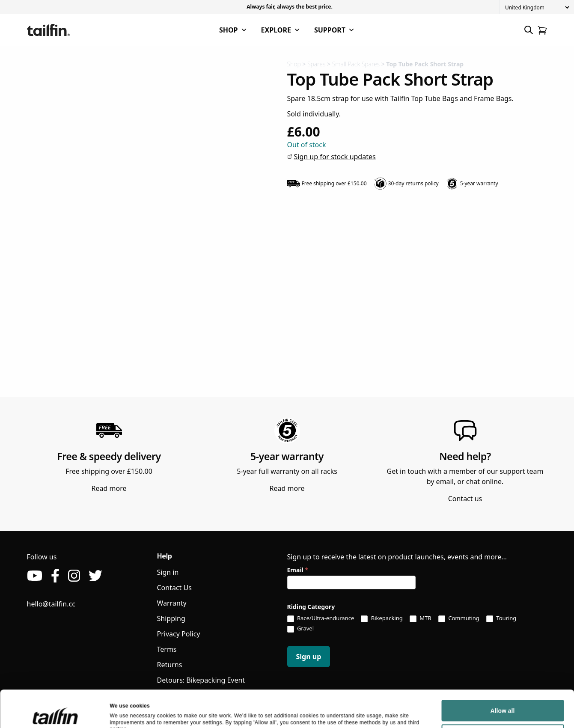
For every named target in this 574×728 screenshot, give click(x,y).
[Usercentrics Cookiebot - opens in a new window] (55, 667)
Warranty (172, 603)
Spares (316, 64)
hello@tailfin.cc (51, 604)
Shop (294, 64)
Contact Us (174, 588)
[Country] (537, 7)
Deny (503, 655)
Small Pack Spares (356, 64)
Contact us (465, 499)
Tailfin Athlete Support (193, 695)
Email (298, 570)
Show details (126, 667)
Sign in (168, 572)
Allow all (503, 630)
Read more (109, 488)
